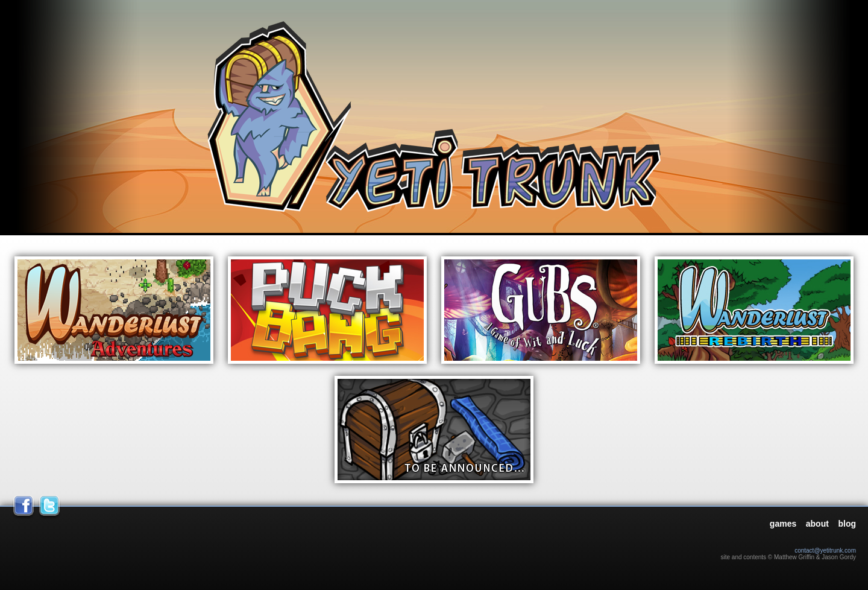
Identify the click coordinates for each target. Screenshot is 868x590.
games (783, 524)
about (817, 524)
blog (847, 524)
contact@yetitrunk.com (825, 550)
